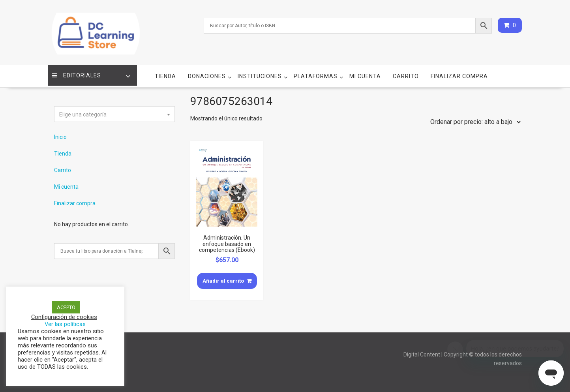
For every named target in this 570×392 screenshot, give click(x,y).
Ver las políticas (65, 324)
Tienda (165, 71)
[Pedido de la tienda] (474, 117)
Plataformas (316, 71)
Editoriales (79, 71)
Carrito (406, 71)
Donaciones (207, 71)
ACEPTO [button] (66, 307)
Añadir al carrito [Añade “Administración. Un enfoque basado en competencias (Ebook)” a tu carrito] (223, 276)
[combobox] (114, 109)
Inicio (60, 132)
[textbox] (114, 110)
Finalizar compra (459, 71)
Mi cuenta (365, 71)
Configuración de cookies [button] (64, 317)
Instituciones (260, 71)
